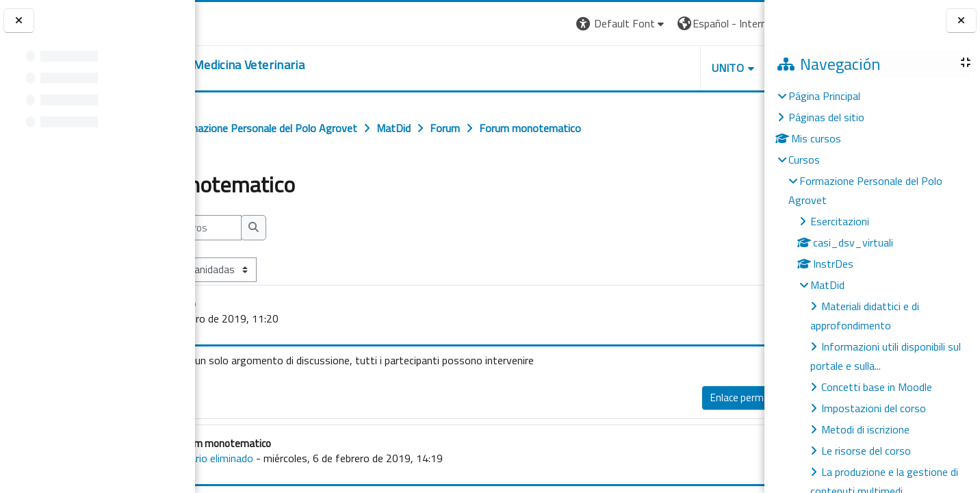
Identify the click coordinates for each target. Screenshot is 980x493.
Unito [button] (604, 68)
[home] (305, 65)
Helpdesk (682, 68)
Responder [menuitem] (717, 394)
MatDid (827, 285)
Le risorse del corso (866, 451)
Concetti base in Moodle (877, 387)
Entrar (739, 23)
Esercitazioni (840, 221)
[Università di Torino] (238, 22)
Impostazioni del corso (874, 408)
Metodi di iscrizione (865, 429)
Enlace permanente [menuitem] (629, 397)
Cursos (804, 160)
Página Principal (824, 96)
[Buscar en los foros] (286, 228)
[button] (498, 24)
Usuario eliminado (313, 458)
